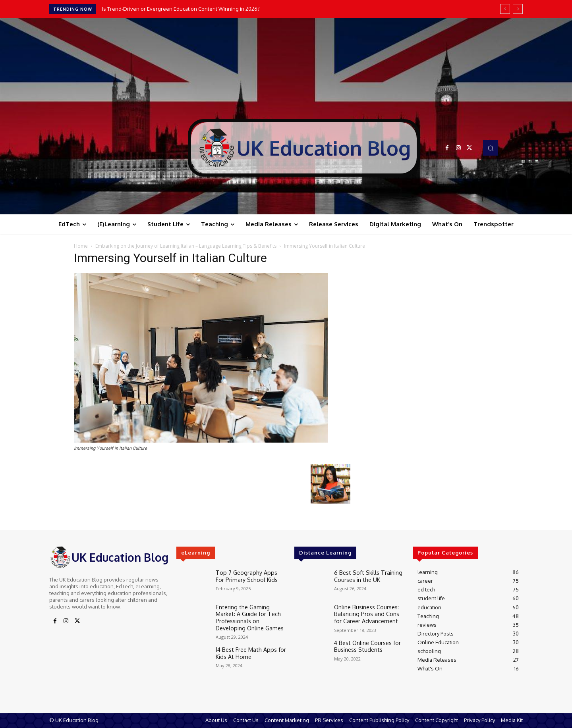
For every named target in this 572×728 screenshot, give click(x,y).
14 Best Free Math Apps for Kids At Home (247, 649)
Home (81, 246)
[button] (491, 148)
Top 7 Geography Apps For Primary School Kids (247, 575)
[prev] (505, 9)
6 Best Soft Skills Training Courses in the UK (364, 575)
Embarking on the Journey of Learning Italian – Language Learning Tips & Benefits (186, 246)
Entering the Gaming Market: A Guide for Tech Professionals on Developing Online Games (251, 616)
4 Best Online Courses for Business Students (365, 644)
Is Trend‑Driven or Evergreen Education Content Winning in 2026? (181, 9)
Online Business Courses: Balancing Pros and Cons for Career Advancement (367, 613)
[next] (518, 9)
